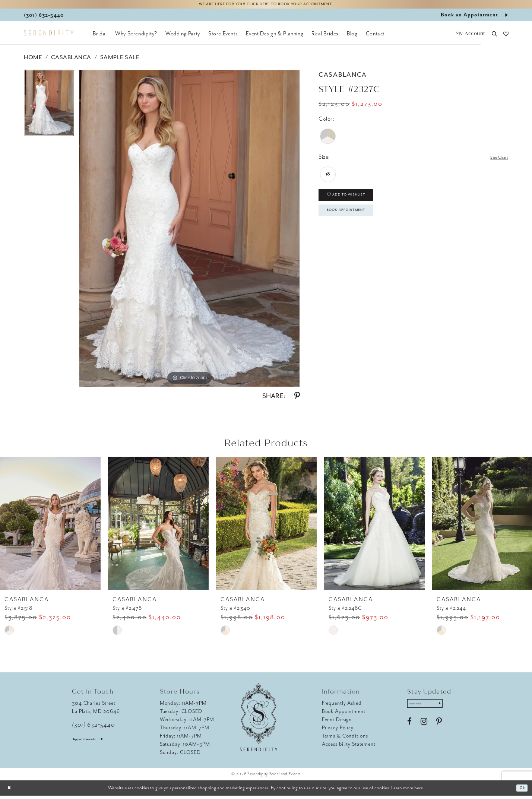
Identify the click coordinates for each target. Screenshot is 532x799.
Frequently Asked (342, 706)
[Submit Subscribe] (451, 708)
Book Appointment (358, 223)
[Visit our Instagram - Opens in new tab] (424, 728)
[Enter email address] (432, 708)
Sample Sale (120, 61)
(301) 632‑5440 (93, 728)
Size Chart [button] (495, 161)
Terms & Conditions (345, 739)
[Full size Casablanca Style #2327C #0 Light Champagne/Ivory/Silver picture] (189, 232)
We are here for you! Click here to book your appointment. (266, 6)
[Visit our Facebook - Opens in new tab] (409, 728)
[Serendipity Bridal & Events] (49, 37)
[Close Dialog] (11, 791)
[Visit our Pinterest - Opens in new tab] (439, 728)
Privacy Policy (338, 731)
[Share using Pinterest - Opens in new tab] (297, 399)
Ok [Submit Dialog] (520, 791)
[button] (470, 37)
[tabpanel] (49, 109)
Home (33, 61)
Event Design (337, 723)
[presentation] (50, 527)
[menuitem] (100, 37)
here (419, 791)
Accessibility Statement (349, 747)
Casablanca (71, 61)
